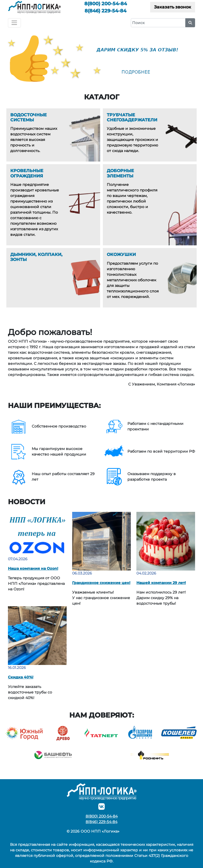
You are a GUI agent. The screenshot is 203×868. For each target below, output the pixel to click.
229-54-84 (105, 11)
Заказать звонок (173, 7)
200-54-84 (106, 4)
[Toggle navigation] (14, 23)
